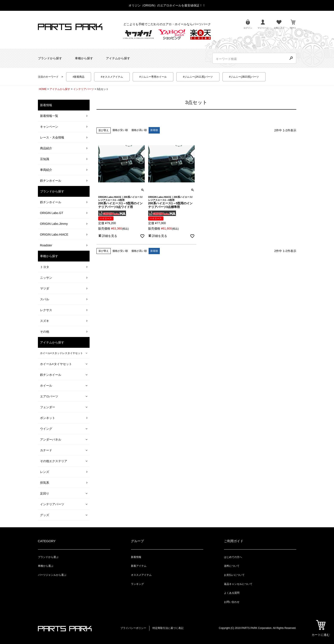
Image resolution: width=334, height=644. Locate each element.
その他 (45, 332)
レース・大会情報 (52, 137)
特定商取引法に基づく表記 (168, 628)
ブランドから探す (50, 58)
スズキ (45, 321)
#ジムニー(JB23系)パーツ (244, 77)
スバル (45, 299)
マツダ (45, 288)
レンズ (45, 472)
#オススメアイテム (112, 77)
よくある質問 (232, 593)
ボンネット (48, 418)
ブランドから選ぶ (48, 557)
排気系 (45, 483)
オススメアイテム (141, 575)
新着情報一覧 (49, 116)
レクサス (46, 310)
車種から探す (84, 58)
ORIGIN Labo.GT (52, 213)
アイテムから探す (118, 58)
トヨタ (45, 267)
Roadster (46, 245)
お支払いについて (234, 575)
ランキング (137, 584)
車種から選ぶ (46, 566)
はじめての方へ (233, 557)
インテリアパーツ (84, 89)
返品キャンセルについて (238, 584)
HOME (43, 89)
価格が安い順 (120, 130)
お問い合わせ (232, 602)
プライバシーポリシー (133, 628)
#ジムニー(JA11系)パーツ (198, 77)
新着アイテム (139, 566)
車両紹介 (46, 170)
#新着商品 (79, 77)
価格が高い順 (139, 130)
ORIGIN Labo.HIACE (54, 235)
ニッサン (46, 278)
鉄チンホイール (51, 181)
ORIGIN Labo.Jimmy (54, 224)
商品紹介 (46, 148)
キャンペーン (49, 127)
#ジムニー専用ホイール (153, 77)
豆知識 (45, 159)
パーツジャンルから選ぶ (52, 575)
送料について (232, 566)
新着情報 (136, 557)
